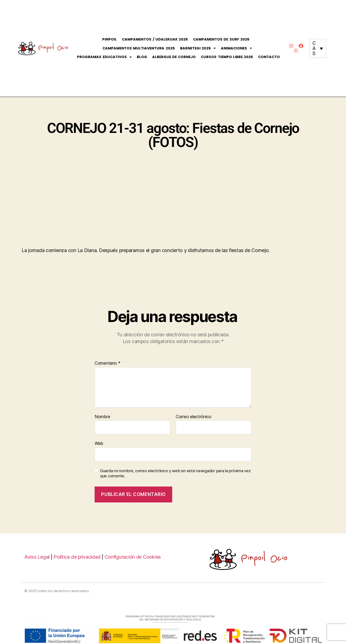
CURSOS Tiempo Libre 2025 (227, 57)
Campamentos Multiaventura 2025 (139, 48)
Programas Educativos (104, 57)
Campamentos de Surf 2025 (221, 39)
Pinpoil (109, 39)
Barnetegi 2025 (198, 48)
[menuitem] (318, 48)
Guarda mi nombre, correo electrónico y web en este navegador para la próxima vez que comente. (175, 473)
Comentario (108, 363)
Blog (142, 57)
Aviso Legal (37, 557)
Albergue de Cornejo (174, 57)
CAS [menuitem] (314, 48)
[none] (318, 48)
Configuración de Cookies (133, 557)
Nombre (102, 417)
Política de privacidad (77, 557)
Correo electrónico (194, 417)
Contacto (269, 57)
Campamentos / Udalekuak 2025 (155, 39)
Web (99, 443)
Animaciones (236, 48)
